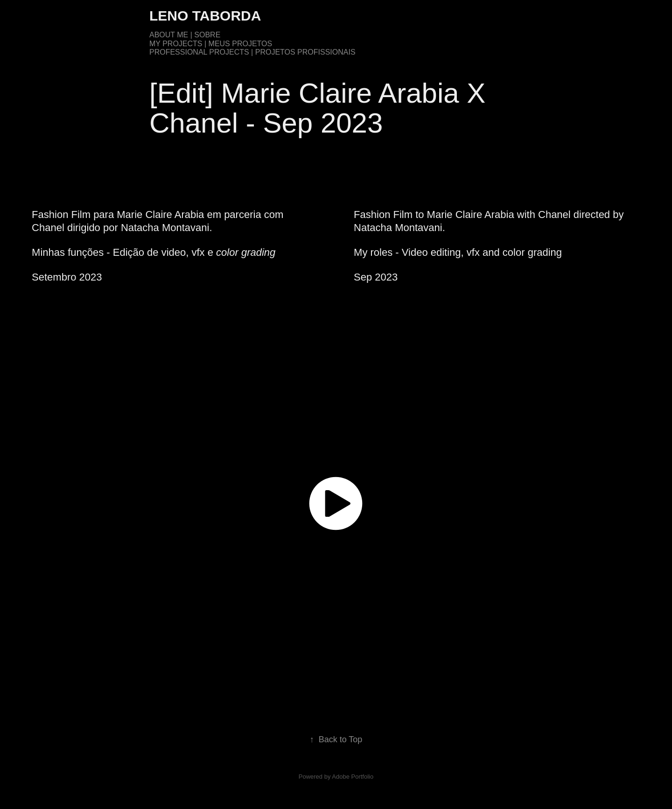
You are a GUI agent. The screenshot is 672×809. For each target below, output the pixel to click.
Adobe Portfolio (353, 777)
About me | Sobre (185, 35)
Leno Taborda (205, 16)
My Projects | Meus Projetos (211, 44)
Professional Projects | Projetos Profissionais (252, 52)
